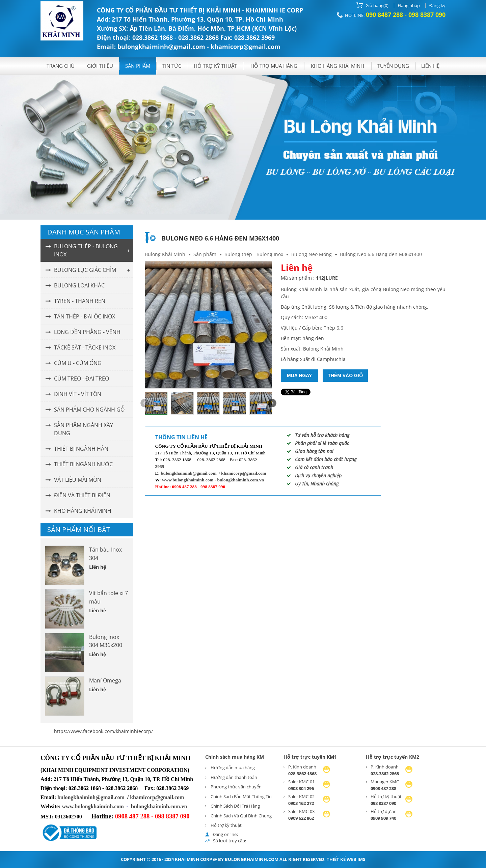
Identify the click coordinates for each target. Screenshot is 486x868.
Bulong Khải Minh (165, 254)
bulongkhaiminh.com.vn (241, 480)
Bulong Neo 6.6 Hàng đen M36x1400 (381, 254)
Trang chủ (61, 66)
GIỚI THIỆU (100, 66)
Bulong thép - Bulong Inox (254, 254)
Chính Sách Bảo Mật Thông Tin (241, 796)
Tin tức (172, 66)
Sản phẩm (138, 66)
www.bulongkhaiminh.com (188, 480)
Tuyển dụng (393, 66)
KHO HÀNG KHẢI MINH (337, 66)
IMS (361, 859)
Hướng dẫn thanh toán (234, 777)
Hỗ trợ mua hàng (274, 66)
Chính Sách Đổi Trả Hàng (235, 806)
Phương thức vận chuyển (236, 787)
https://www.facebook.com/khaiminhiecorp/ (103, 731)
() (372, 5)
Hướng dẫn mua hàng (233, 767)
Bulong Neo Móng (312, 254)
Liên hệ (430, 66)
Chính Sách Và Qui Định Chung (241, 816)
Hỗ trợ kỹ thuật (215, 66)
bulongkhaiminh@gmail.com (188, 473)
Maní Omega (105, 680)
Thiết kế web (342, 859)
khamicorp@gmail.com (244, 473)
